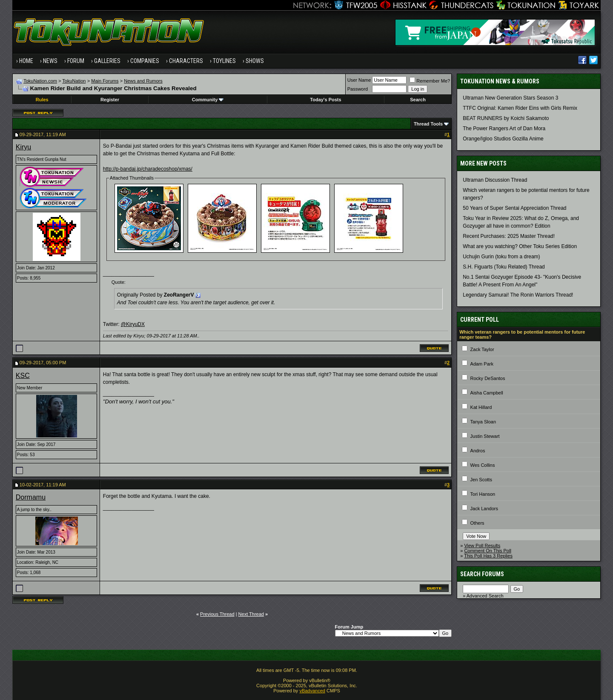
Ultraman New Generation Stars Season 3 (510, 98)
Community (208, 100)
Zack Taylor (482, 349)
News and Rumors (143, 81)
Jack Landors (484, 509)
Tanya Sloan (483, 422)
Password (358, 89)
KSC (23, 376)
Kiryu (23, 147)
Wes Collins (483, 465)
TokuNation (74, 81)
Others (477, 523)
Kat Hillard (481, 407)
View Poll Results (482, 546)
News (50, 61)
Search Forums (482, 574)
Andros (478, 451)
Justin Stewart (485, 436)
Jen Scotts (481, 480)
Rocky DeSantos (488, 378)
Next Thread (251, 614)
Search (418, 100)
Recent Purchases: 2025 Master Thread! (509, 236)
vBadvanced (312, 691)
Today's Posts (325, 100)
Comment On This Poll (487, 551)
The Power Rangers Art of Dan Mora (504, 129)
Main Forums (105, 81)
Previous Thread (217, 614)
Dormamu (31, 497)
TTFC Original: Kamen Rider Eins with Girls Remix (520, 108)
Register (110, 100)
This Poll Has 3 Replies (488, 556)
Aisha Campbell (487, 393)
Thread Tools (428, 124)
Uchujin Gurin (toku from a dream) (501, 257)
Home (26, 61)
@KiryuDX (133, 324)
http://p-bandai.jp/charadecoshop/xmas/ (148, 169)
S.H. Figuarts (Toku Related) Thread (504, 267)
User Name (359, 80)
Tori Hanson (483, 494)
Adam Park (482, 364)
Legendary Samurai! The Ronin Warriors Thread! (518, 295)
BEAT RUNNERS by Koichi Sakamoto (506, 118)
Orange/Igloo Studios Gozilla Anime (503, 139)
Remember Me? (430, 81)
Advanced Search (485, 596)
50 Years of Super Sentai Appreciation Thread (514, 208)
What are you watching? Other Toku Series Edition (520, 246)
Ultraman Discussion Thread (495, 180)
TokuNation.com (40, 81)
